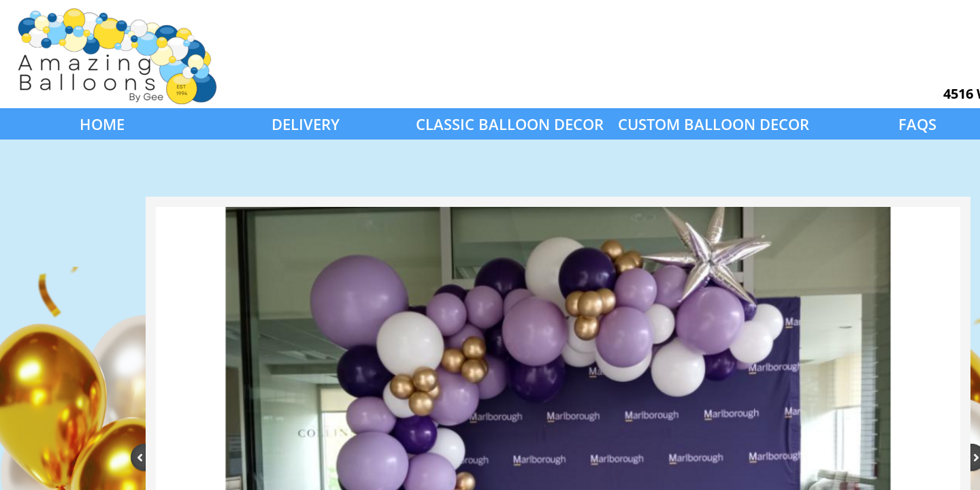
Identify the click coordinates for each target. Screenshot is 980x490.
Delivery (306, 124)
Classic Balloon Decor (510, 124)
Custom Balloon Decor (714, 124)
